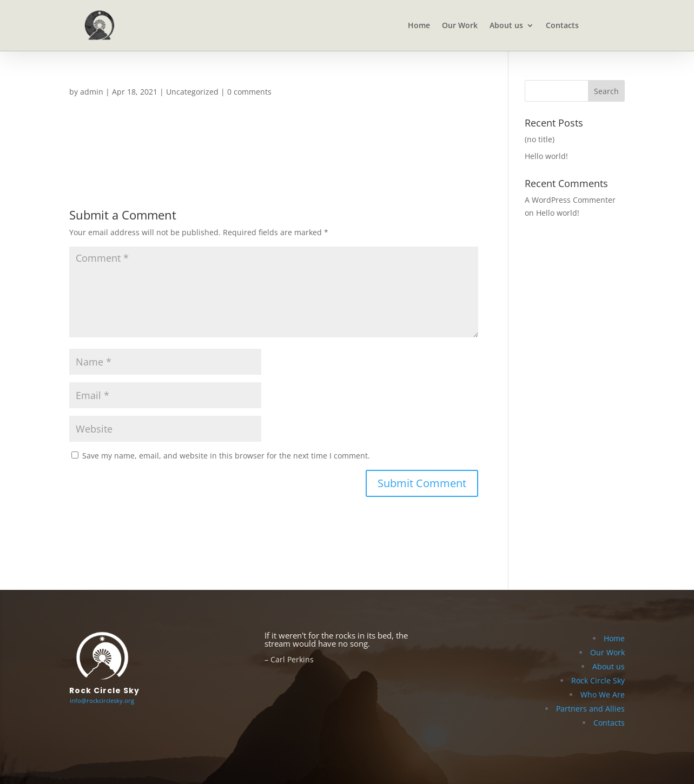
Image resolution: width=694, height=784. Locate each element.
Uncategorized (192, 92)
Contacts (562, 26)
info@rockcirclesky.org (102, 700)
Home (419, 26)
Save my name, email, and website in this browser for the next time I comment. (226, 456)
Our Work (460, 26)
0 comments (249, 92)
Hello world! (546, 156)
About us (506, 26)
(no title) (540, 139)
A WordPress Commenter (570, 200)
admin (92, 92)
